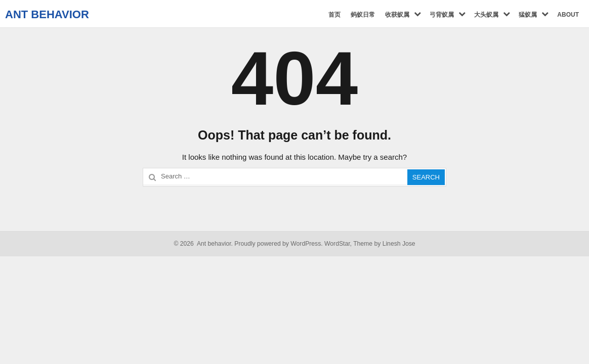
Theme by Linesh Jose (384, 244)
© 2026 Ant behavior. (203, 244)
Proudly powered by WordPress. (278, 244)
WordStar (337, 244)
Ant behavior (47, 14)
